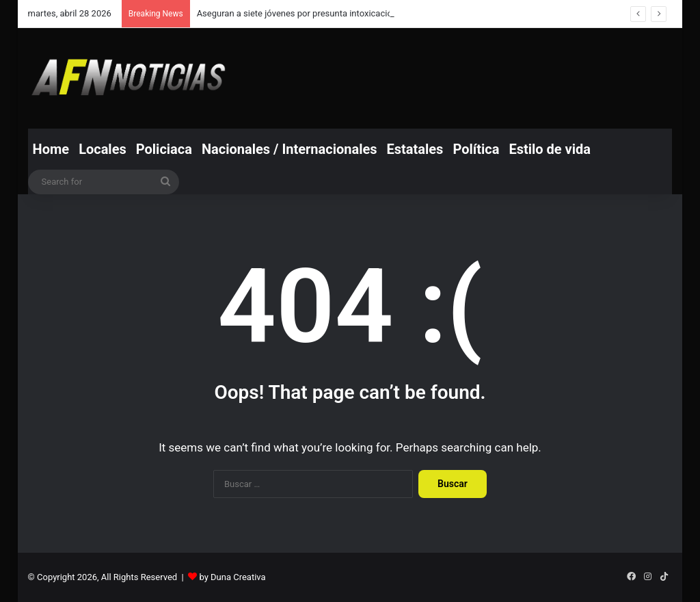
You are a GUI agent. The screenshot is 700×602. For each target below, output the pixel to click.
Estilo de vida (550, 149)
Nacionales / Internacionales (290, 149)
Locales (103, 149)
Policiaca (164, 149)
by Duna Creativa (232, 577)
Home (51, 149)
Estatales (415, 149)
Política (476, 149)
